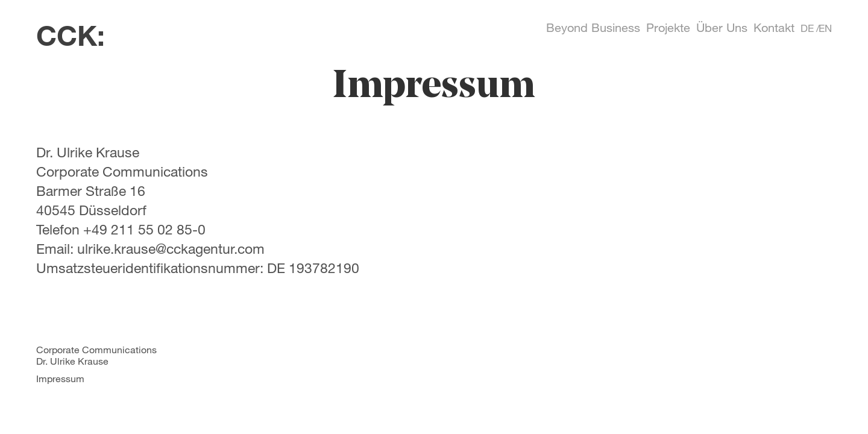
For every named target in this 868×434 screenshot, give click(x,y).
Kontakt (774, 27)
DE (807, 28)
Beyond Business (593, 27)
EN (825, 28)
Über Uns (722, 27)
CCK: (71, 35)
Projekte (668, 27)
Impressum (60, 378)
